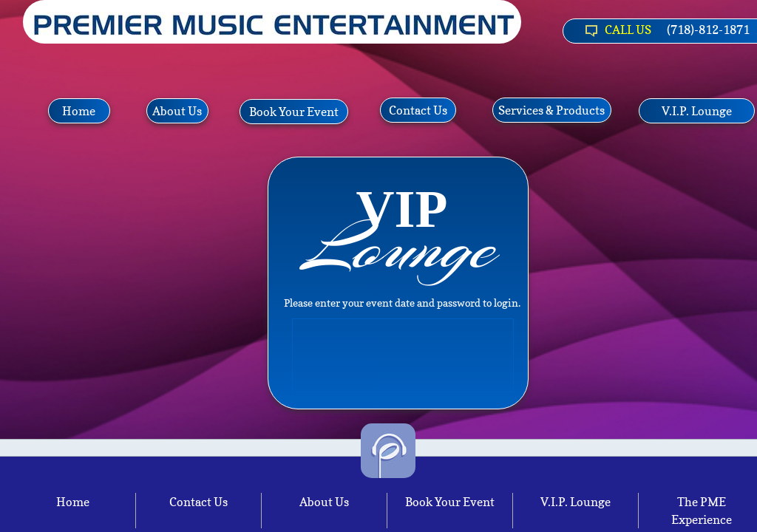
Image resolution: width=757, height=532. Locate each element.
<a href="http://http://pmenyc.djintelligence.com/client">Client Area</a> (404, 352)
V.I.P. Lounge (576, 502)
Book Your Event (450, 502)
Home (73, 502)
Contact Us (198, 502)
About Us (324, 502)
